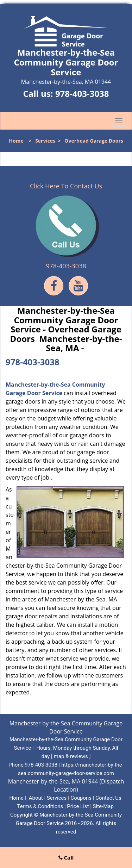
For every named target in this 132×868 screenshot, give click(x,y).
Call (66, 857)
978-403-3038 (82, 93)
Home (16, 141)
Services (45, 141)
